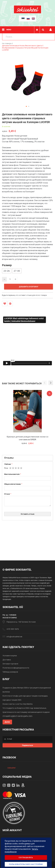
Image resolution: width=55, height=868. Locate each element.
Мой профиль (51, 30)
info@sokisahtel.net (14, 637)
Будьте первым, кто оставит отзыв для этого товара (24, 295)
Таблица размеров (10, 672)
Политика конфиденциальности (16, 668)
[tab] (27, 458)
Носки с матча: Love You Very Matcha (18, 704)
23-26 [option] (7, 271)
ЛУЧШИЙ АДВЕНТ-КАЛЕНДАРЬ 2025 (17, 716)
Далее (7, 722)
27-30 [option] (17, 271)
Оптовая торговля (10, 664)
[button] (26, 106)
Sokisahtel (11, 768)
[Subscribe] (28, 745)
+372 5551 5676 (13, 629)
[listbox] (27, 271)
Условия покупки (10, 656)
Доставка (7, 660)
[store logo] (27, 13)
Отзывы (9, 458)
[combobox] (29, 37)
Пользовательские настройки (26, 864)
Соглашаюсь (26, 857)
